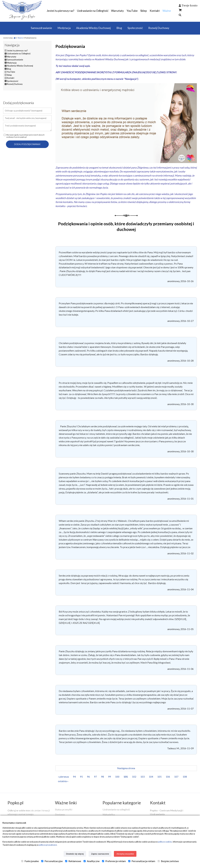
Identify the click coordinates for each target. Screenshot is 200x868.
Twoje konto (190, 5)
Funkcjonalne (30, 861)
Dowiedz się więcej (75, 854)
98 (102, 777)
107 (176, 777)
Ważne (20, 38)
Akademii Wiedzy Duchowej (109, 59)
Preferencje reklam (114, 861)
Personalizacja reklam (142, 861)
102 (134, 777)
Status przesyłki (64, 809)
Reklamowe (73, 861)
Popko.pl (15, 803)
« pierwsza (63, 777)
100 (117, 777)
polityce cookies (165, 842)
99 (110, 777)
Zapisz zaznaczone (100, 854)
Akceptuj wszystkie (125, 854)
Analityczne (92, 861)
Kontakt (158, 803)
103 (143, 777)
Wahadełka (109, 814)
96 (88, 777)
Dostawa (60, 814)
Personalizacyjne (52, 861)
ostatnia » (63, 781)
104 (151, 777)
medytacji (155, 59)
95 (81, 777)
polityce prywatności (48, 845)
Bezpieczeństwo (168, 861)
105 (159, 777)
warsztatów (170, 55)
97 (95, 777)
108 (185, 777)
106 (168, 777)
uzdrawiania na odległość (135, 55)
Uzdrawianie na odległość (116, 809)
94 (74, 777)
